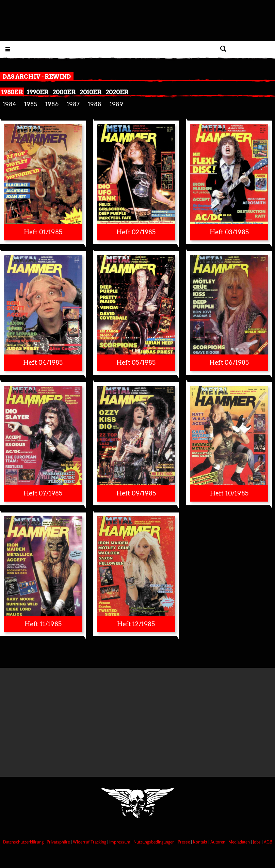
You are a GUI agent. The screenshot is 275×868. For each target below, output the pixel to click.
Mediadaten (240, 842)
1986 (52, 104)
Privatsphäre (59, 842)
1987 (73, 104)
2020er (117, 92)
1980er (12, 92)
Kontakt (201, 842)
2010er (91, 92)
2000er (64, 92)
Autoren (218, 842)
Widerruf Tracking (90, 842)
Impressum (120, 842)
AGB (268, 842)
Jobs (257, 842)
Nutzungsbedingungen (155, 842)
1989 (116, 104)
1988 (95, 104)
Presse (184, 842)
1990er (38, 92)
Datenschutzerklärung (24, 842)
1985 (31, 104)
